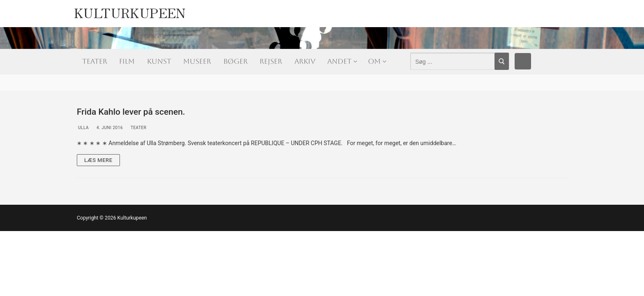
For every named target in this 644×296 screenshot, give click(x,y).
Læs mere (98, 160)
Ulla (83, 128)
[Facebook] (523, 61)
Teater (138, 128)
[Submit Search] (502, 61)
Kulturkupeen (130, 10)
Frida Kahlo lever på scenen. (131, 112)
